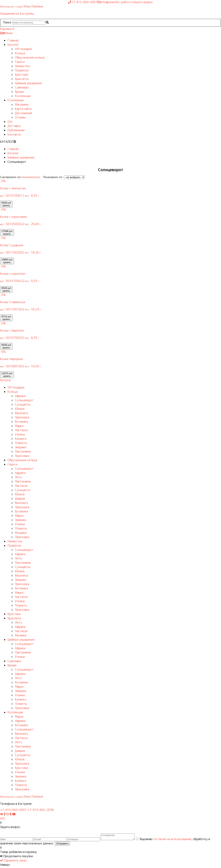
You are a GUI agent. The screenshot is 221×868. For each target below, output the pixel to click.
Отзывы (20, 117)
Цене (37, 177)
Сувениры (22, 87)
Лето (18, 477)
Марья (19, 426)
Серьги (20, 62)
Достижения (23, 113)
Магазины (22, 104)
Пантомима (23, 451)
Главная (13, 40)
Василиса (21, 413)
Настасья (21, 430)
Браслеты (22, 79)
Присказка (22, 417)
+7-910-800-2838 (41, 810)
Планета (21, 443)
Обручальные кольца (30, 57)
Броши (19, 92)
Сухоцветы (23, 404)
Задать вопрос (143, 2)
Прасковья (22, 456)
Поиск (7, 22)
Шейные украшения (28, 83)
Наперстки (22, 66)
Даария (20, 498)
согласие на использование (176, 840)
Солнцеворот (24, 400)
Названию (28, 177)
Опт (10, 122)
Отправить (62, 845)
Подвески (22, 70)
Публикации (16, 130)
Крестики (21, 75)
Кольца (20, 53)
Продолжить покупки (16, 857)
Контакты (14, 134)
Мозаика (21, 533)
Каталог (13, 45)
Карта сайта (23, 109)
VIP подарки (23, 49)
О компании (16, 100)
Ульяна (20, 434)
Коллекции (23, 96)
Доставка (14, 126)
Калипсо (21, 439)
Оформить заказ (13, 861)
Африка (20, 396)
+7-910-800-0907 (13, 810)
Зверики (21, 447)
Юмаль (20, 409)
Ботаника (21, 422)
